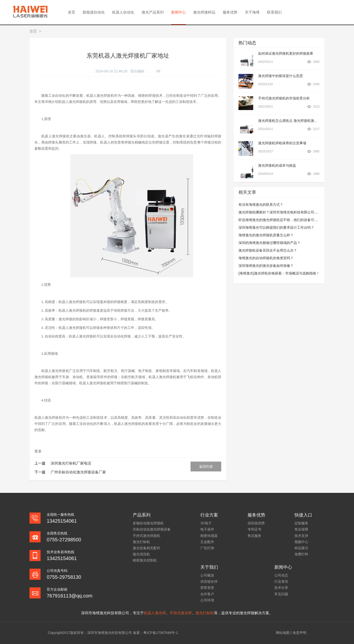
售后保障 (301, 529)
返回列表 (206, 467)
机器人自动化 (123, 12)
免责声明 (299, 633)
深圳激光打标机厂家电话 (71, 463)
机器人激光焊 (155, 613)
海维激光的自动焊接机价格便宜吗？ (266, 258)
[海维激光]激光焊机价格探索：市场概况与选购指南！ (279, 273)
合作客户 (207, 594)
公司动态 (281, 575)
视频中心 (301, 542)
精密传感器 (209, 536)
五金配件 (207, 542)
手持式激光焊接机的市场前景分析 (284, 98)
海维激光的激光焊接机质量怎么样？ (266, 235)
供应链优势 (256, 523)
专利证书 (254, 529)
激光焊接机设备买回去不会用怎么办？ (268, 250)
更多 (38, 451)
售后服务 (254, 536)
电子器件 (207, 529)
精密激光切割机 (145, 560)
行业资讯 (281, 581)
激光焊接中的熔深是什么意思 (280, 76)
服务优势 (230, 12)
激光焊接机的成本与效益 (277, 165)
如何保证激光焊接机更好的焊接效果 (286, 53)
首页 (72, 12)
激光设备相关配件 (147, 548)
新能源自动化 (94, 12)
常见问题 (281, 594)
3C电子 (206, 523)
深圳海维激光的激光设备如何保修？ (266, 266)
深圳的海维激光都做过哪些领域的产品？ (269, 243)
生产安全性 (174, 336)
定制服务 (301, 523)
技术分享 (281, 588)
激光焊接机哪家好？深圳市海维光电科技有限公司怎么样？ (283, 212)
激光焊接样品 (204, 12)
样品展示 (301, 548)
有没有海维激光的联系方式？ (261, 205)
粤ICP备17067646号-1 (161, 633)
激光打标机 (141, 542)
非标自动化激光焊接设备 (152, 529)
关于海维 (252, 12)
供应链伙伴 (209, 581)
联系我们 (274, 12)
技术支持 (301, 536)
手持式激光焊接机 (147, 536)
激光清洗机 (141, 554)
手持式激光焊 (181, 613)
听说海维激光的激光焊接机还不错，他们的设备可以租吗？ (283, 220)
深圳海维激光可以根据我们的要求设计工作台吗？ (276, 227)
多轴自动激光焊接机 (148, 523)
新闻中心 (178, 12)
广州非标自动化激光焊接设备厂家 (78, 472)
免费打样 (301, 554)
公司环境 (207, 600)
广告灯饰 (207, 548)
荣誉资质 (207, 588)
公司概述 (207, 575)
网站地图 (283, 633)
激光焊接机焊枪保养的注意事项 (282, 143)
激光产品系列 (153, 12)
